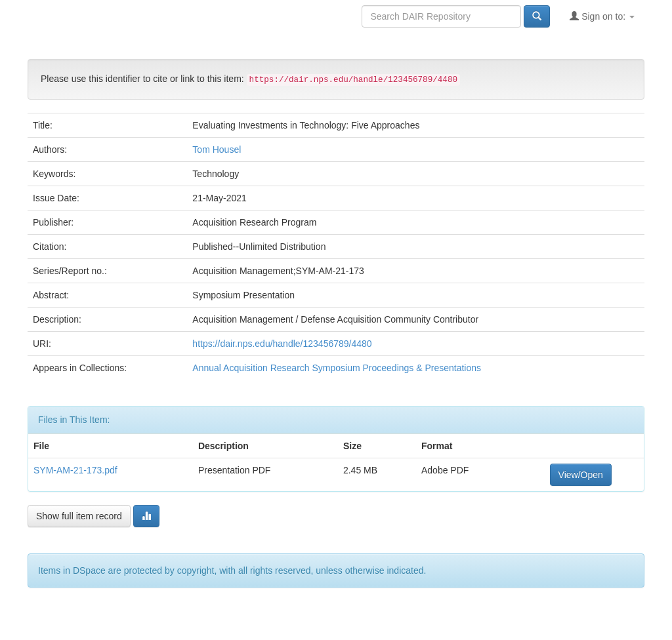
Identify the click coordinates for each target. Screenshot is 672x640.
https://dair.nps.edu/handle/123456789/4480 (282, 344)
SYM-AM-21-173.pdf (75, 470)
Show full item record (79, 516)
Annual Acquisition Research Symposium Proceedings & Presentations (337, 368)
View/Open (581, 475)
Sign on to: (602, 16)
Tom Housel (217, 150)
